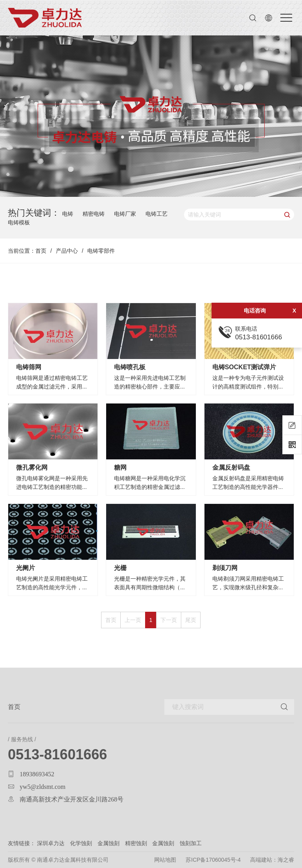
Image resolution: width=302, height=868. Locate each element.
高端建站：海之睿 (272, 860)
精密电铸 (94, 214)
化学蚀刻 (82, 843)
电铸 (68, 214)
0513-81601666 (57, 755)
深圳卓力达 (51, 843)
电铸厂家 (125, 214)
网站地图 (165, 860)
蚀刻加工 (191, 843)
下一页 (169, 620)
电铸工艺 (157, 214)
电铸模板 (19, 222)
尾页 (191, 620)
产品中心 (67, 251)
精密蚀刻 (136, 843)
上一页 (133, 620)
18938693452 (37, 774)
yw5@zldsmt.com (43, 787)
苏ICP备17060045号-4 (213, 860)
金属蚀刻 (109, 843)
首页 (41, 251)
